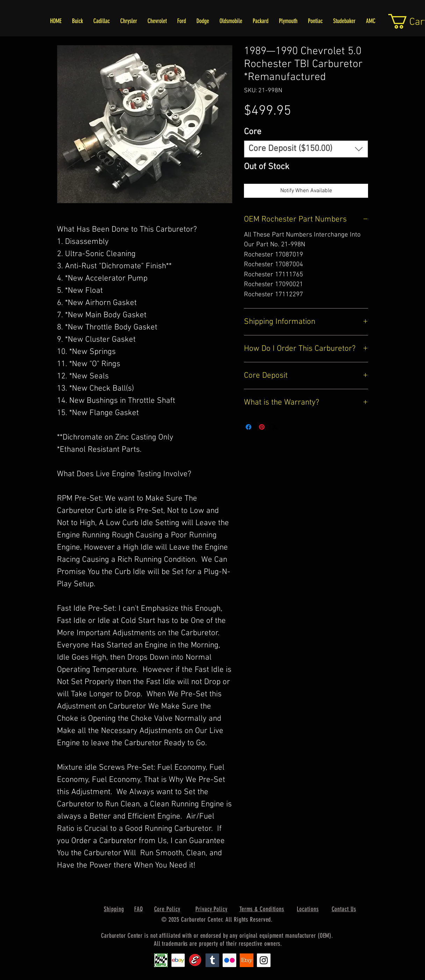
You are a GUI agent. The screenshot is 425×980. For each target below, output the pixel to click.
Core (253, 132)
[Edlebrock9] (195, 960)
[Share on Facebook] (248, 427)
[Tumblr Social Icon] (212, 960)
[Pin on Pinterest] (262, 427)
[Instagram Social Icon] (264, 960)
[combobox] (306, 149)
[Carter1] (161, 960)
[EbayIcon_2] (178, 960)
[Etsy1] (247, 960)
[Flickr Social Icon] (229, 960)
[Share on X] (275, 427)
